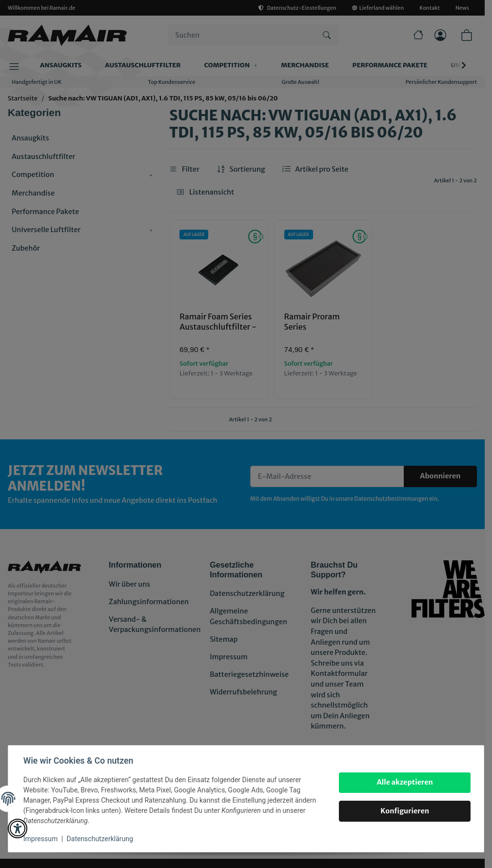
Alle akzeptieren (404, 782)
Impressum (41, 839)
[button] (18, 829)
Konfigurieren (404, 811)
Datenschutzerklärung (100, 839)
